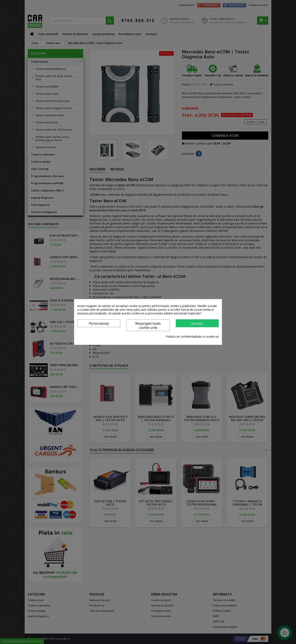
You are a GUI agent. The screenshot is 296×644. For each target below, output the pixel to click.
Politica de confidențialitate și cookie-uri (192, 337)
